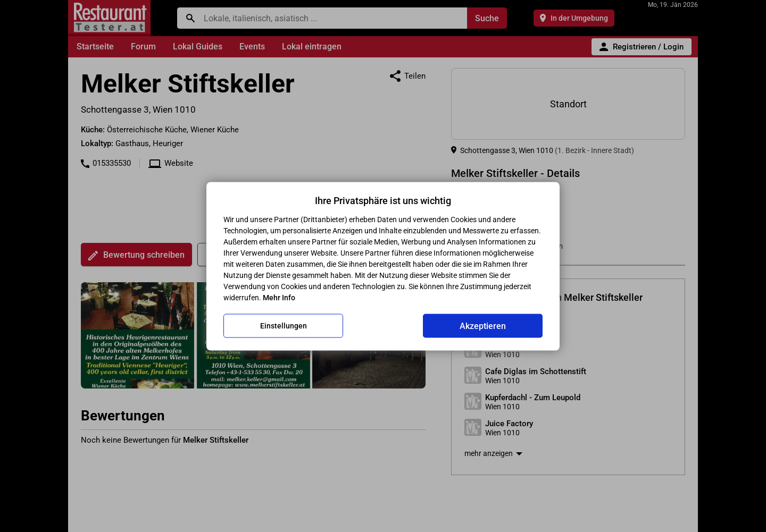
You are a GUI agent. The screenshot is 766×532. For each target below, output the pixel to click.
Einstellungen (284, 326)
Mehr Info (279, 297)
